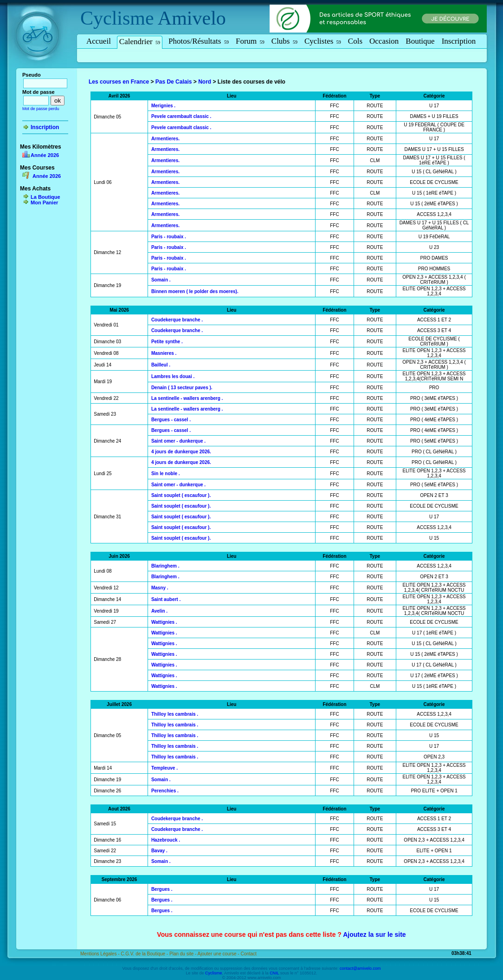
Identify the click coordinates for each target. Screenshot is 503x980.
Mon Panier (44, 203)
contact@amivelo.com (360, 968)
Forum (250, 41)
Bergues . (162, 889)
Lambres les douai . (173, 376)
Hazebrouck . (166, 840)
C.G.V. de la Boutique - (145, 954)
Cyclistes (323, 41)
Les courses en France (119, 82)
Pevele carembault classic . (181, 116)
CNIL (274, 973)
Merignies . (163, 106)
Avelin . (159, 611)
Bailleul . (161, 365)
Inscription (459, 41)
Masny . (160, 588)
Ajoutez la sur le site (374, 934)
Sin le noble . (166, 474)
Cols (355, 41)
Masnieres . (164, 353)
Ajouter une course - (219, 954)
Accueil (99, 41)
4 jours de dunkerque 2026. (181, 452)
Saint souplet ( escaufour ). (181, 495)
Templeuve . (164, 768)
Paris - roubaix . (169, 237)
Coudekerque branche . (177, 320)
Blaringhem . (165, 566)
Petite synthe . (167, 342)
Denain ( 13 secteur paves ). (182, 388)
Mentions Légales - (100, 954)
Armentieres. (165, 139)
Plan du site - (184, 954)
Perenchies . (165, 791)
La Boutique (45, 197)
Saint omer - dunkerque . (178, 441)
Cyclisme (117, 18)
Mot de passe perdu (41, 109)
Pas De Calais (174, 82)
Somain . (161, 280)
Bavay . (159, 851)
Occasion (384, 41)
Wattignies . (164, 622)
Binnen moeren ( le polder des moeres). (195, 291)
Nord (205, 82)
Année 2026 (45, 155)
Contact (248, 954)
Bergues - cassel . (171, 420)
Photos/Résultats (199, 41)
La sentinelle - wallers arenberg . (187, 398)
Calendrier (140, 42)
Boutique (420, 41)
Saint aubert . (166, 599)
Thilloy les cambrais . (175, 714)
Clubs (284, 41)
